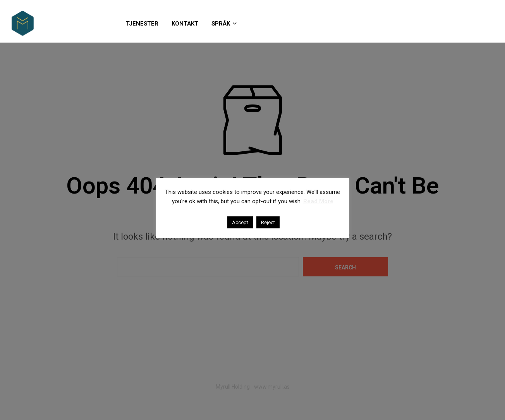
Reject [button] (268, 222)
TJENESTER (142, 24)
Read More (318, 201)
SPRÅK (221, 24)
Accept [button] (240, 222)
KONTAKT (185, 24)
